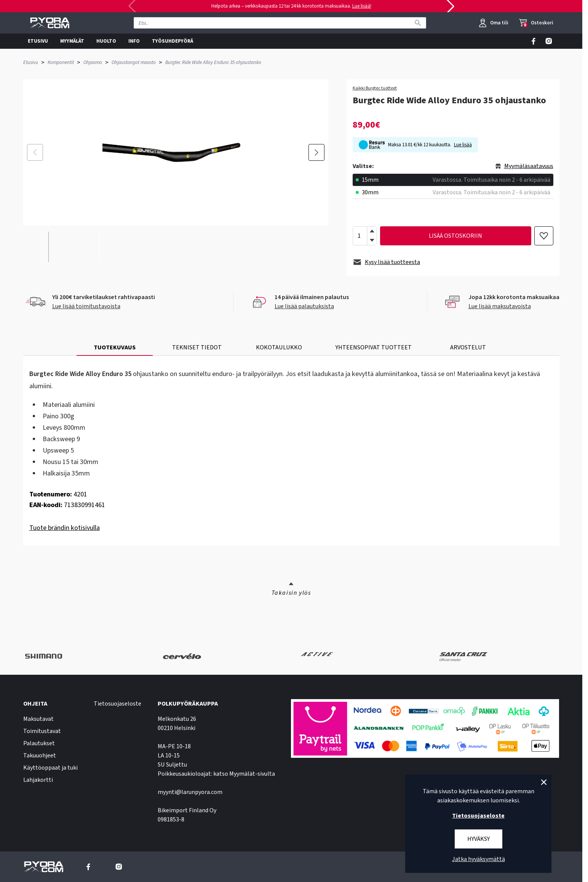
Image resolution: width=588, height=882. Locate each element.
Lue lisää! (362, 6)
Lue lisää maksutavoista (500, 306)
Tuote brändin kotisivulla (65, 528)
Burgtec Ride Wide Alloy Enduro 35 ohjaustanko (213, 62)
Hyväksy (479, 839)
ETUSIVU (38, 41)
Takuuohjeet (40, 756)
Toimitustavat (42, 731)
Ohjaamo (93, 62)
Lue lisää (463, 145)
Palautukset (39, 743)
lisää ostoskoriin (455, 236)
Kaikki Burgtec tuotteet (375, 88)
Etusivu (31, 62)
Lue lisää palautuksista (304, 306)
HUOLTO (106, 41)
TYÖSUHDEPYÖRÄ (173, 41)
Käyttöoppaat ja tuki (50, 768)
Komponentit (61, 62)
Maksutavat (38, 719)
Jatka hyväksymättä (479, 859)
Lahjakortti (38, 780)
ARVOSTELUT (468, 347)
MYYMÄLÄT (72, 41)
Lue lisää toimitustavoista (86, 306)
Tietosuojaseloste (117, 704)
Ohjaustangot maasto (134, 62)
